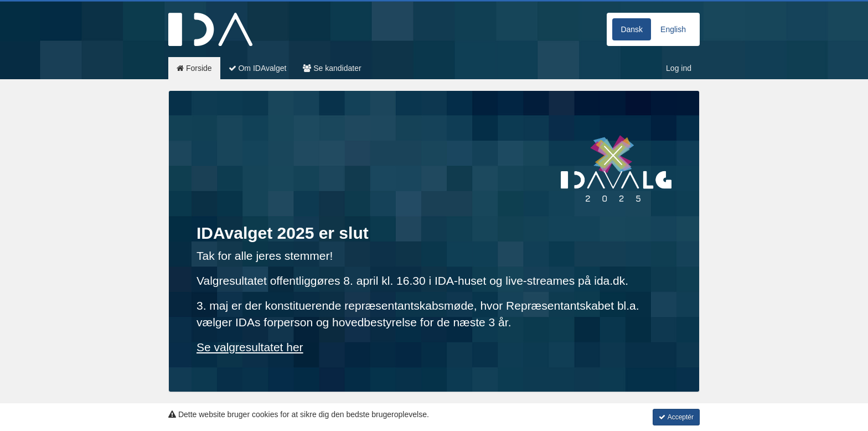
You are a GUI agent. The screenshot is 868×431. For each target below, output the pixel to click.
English (673, 29)
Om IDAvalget (258, 68)
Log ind (679, 68)
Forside (194, 68)
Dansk (632, 29)
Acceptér (676, 417)
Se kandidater (332, 68)
